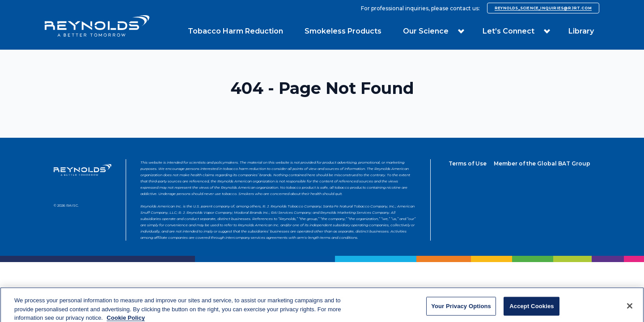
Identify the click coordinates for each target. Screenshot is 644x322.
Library (581, 31)
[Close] (630, 309)
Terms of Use (468, 163)
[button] (461, 31)
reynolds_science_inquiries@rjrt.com (543, 8)
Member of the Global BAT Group (542, 163)
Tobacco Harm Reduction (235, 31)
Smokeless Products (343, 31)
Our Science (426, 31)
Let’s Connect (508, 31)
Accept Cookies (532, 309)
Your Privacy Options (461, 309)
